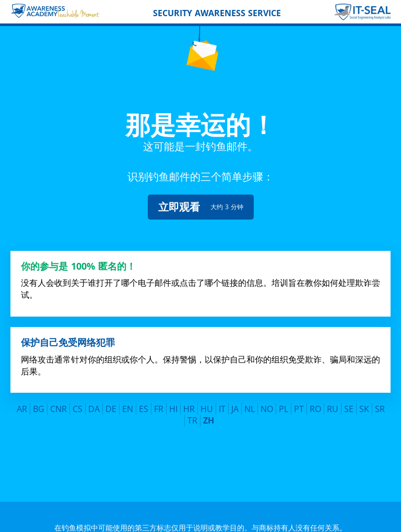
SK (364, 402)
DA (94, 402)
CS (78, 402)
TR (192, 413)
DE (111, 402)
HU (207, 402)
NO (267, 402)
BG (39, 402)
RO (315, 402)
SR (380, 402)
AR (22, 402)
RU (333, 402)
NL (250, 402)
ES (144, 402)
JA (235, 402)
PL (284, 402)
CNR (58, 402)
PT (299, 402)
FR (159, 402)
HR (189, 402)
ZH (209, 413)
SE (349, 402)
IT (222, 402)
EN (128, 402)
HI (173, 402)
